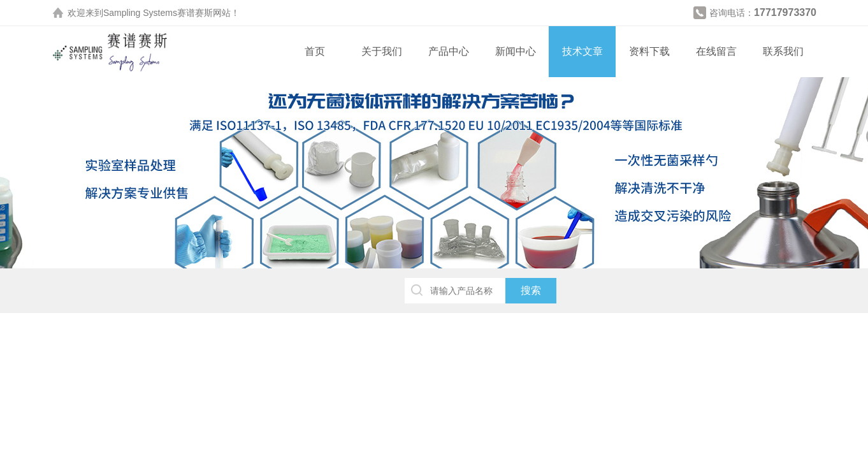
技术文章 (582, 51)
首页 (315, 51)
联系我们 (783, 51)
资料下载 (649, 51)
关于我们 (382, 51)
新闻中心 (516, 51)
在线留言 (716, 51)
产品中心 (449, 51)
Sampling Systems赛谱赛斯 (158, 13)
